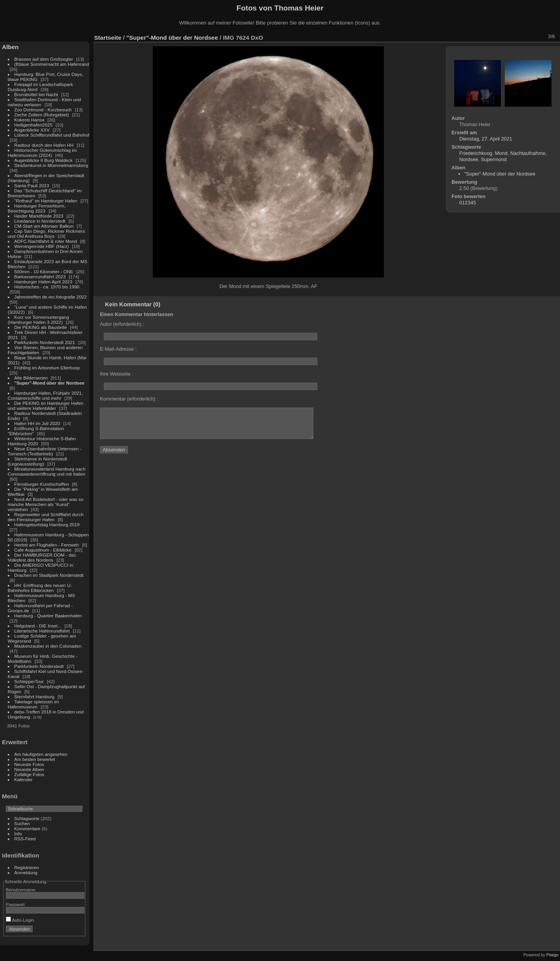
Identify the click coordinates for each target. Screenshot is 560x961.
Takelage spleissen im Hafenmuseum (33, 704)
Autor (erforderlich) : (122, 324)
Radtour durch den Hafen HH (44, 145)
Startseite (108, 38)
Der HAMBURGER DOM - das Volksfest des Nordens (42, 557)
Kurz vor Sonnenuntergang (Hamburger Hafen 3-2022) (38, 320)
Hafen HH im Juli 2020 (37, 423)
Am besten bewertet (35, 759)
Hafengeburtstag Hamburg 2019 (47, 524)
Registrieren (27, 867)
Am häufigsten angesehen (41, 754)
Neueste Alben (29, 769)
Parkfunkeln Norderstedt (39, 666)
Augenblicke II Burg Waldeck (44, 160)
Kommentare (27, 828)
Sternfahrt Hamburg (34, 697)
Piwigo (552, 955)
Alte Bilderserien (31, 378)
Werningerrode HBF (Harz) (42, 246)
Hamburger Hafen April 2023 (43, 282)
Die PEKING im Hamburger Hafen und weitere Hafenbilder (46, 406)
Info (18, 834)
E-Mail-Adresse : (118, 349)
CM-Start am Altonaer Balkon (44, 226)
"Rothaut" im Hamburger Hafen (46, 201)
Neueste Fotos (29, 764)
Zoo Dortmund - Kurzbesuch (43, 110)
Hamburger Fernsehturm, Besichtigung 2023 (37, 208)
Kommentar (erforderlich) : (129, 399)
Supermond (494, 159)
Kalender (24, 779)
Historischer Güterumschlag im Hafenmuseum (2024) (42, 153)
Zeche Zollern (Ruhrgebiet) (42, 115)
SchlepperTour (29, 681)
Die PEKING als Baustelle (41, 327)
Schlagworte (27, 818)
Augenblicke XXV (32, 130)
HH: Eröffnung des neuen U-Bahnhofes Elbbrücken (40, 588)
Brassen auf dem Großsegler (44, 59)
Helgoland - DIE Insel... (38, 626)
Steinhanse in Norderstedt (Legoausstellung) (38, 461)
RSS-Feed (25, 839)
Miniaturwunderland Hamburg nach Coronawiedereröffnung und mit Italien (47, 471)
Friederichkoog (476, 153)
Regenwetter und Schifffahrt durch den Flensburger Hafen (46, 517)
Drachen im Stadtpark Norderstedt (49, 575)
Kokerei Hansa (29, 120)
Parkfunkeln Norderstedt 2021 (45, 342)
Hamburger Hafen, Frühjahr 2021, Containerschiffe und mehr (45, 395)
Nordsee (469, 159)
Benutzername (21, 890)
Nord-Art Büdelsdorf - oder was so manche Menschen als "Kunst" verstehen (46, 504)
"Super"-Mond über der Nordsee (49, 383)
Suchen (22, 823)
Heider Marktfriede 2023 (39, 216)
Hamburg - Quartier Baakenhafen (48, 616)
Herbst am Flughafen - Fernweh (47, 545)
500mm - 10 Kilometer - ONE (44, 271)
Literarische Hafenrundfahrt (42, 631)
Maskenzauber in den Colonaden (48, 646)
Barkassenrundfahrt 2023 (40, 277)
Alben (10, 47)
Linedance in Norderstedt (40, 221)
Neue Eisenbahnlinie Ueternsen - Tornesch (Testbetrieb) (45, 451)
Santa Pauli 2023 (32, 185)
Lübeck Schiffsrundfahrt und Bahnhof (52, 135)
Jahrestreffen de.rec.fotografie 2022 (51, 297)
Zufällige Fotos (29, 774)
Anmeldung (26, 872)
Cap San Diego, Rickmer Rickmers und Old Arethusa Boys (46, 234)
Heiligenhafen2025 (33, 125)
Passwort (15, 904)
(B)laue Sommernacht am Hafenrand (52, 64)
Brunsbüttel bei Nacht (36, 94)
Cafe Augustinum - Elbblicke (43, 550)
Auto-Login (20, 920)
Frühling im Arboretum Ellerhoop (47, 368)
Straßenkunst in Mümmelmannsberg (51, 165)
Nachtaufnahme (528, 153)
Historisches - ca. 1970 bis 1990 (47, 287)
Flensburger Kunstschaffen (42, 484)
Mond (501, 153)
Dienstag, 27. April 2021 (486, 139)
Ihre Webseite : (117, 374)
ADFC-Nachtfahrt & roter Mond (46, 241)
